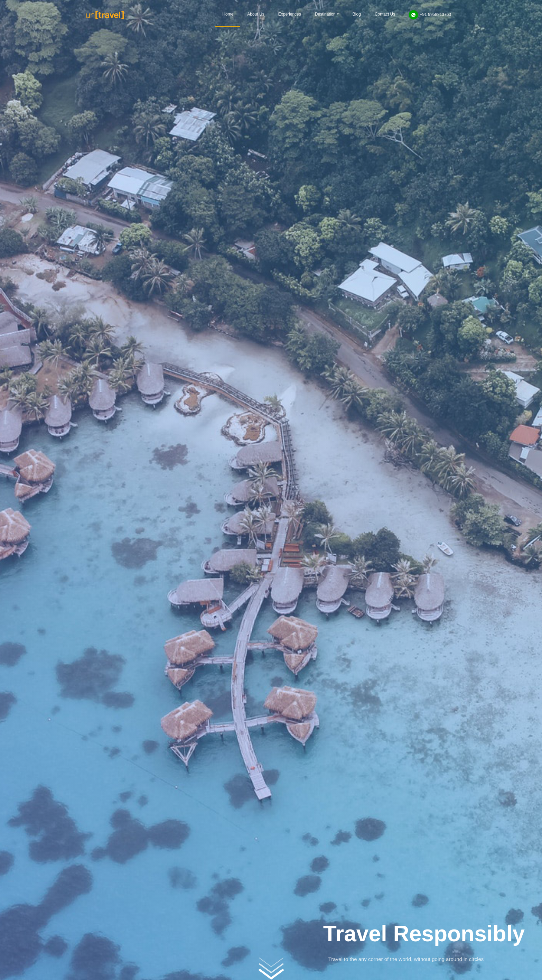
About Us (256, 14)
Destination (325, 14)
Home (228, 14)
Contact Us (385, 14)
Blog (357, 14)
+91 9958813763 (430, 15)
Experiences (290, 14)
